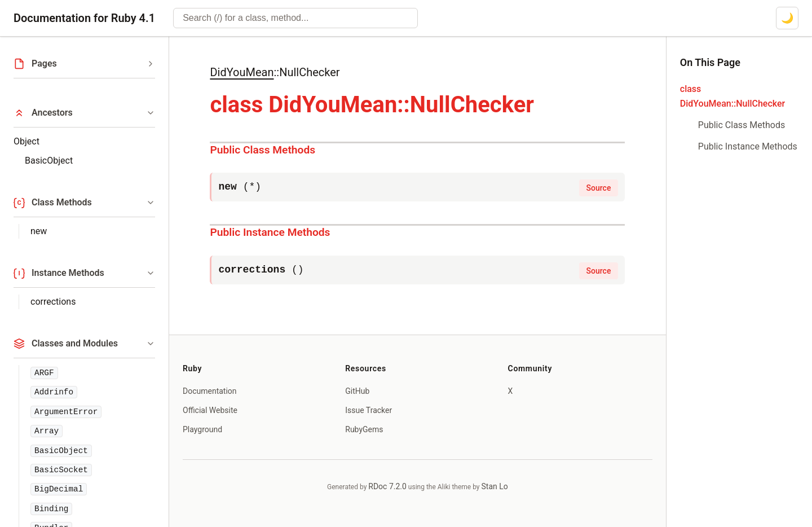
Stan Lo (495, 486)
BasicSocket (61, 470)
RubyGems (364, 429)
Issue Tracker (369, 410)
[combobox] (295, 18)
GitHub (357, 391)
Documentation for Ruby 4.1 (84, 18)
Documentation (210, 391)
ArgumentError (66, 412)
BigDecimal (59, 489)
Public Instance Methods (270, 232)
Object (27, 141)
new (39, 231)
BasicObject (49, 161)
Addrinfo (54, 392)
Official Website (210, 410)
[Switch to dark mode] (787, 18)
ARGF (44, 373)
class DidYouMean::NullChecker (732, 96)
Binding (51, 509)
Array (47, 431)
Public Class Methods (262, 150)
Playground (202, 429)
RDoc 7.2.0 (387, 486)
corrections (53, 302)
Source (599, 188)
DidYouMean (242, 72)
